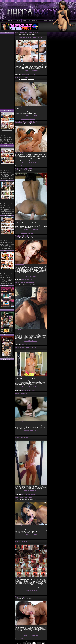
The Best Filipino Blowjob (24, 236)
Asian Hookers (24, 74)
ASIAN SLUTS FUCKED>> (31, 162)
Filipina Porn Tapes (22, 77)
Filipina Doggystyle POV (23, 169)
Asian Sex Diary (27, 35)
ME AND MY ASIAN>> (31, 491)
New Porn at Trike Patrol (23, 497)
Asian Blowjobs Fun (22, 393)
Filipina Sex (24, 280)
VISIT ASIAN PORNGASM (7, 143)
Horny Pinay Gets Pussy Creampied (27, 33)
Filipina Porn (22, 238)
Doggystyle (31, 233)
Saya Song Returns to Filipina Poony (28, 122)
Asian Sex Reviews (7, 165)
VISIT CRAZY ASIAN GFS (7, 283)
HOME (2, 21)
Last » (43, 643)
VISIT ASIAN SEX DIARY (7, 248)
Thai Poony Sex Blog (7, 333)
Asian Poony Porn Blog (7, 308)
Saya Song (31, 166)
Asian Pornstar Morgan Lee (24, 283)
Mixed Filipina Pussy (22, 437)
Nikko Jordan (32, 390)
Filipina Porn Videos (23, 79)
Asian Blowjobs (24, 434)
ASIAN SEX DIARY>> (31, 71)
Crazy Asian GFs (28, 124)
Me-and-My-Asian (31, 494)
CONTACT (51, 21)
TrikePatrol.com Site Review (7, 200)
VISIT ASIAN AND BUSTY (7, 178)
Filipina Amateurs (23, 439)
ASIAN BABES (35, 21)
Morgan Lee (27, 285)
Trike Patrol (32, 119)
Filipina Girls (27, 499)
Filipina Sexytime (21, 597)
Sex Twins (23, 594)
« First (25, 643)
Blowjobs (38, 434)
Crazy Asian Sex (25, 166)
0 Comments (34, 35)
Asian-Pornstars (25, 344)
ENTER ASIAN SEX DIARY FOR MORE (31, 38)
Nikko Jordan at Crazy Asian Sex (26, 347)
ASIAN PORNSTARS (10, 21)
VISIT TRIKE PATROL (7, 213)
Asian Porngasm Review (7, 130)
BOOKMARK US (44, 21)
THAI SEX (19, 21)
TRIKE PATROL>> (31, 116)
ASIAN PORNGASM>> (31, 431)
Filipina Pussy (28, 238)
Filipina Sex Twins (21, 541)
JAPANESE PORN (26, 21)
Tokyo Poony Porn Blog (7, 357)
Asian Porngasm (23, 395)
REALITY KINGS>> (31, 341)
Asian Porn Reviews (7, 270)
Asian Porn (21, 35)
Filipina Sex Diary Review (7, 235)
